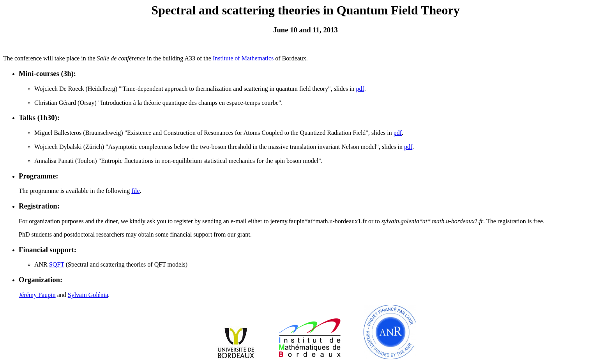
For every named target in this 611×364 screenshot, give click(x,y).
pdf (360, 89)
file (135, 191)
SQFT (57, 264)
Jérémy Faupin (37, 295)
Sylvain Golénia (88, 295)
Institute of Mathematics (243, 58)
